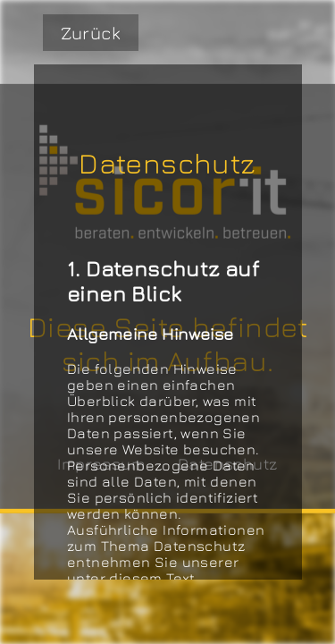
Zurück (91, 33)
